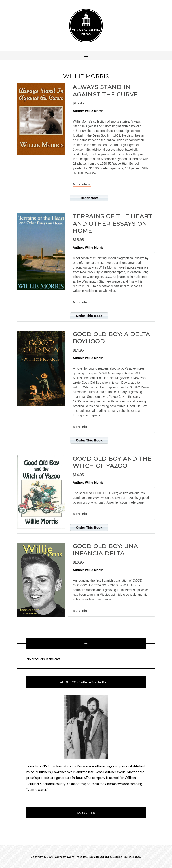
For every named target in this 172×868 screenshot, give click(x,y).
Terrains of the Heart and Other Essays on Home (112, 224)
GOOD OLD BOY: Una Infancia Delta (105, 550)
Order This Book (89, 316)
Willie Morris (94, 111)
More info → (82, 184)
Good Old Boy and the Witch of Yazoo (112, 462)
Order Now (89, 198)
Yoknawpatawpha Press (86, 26)
